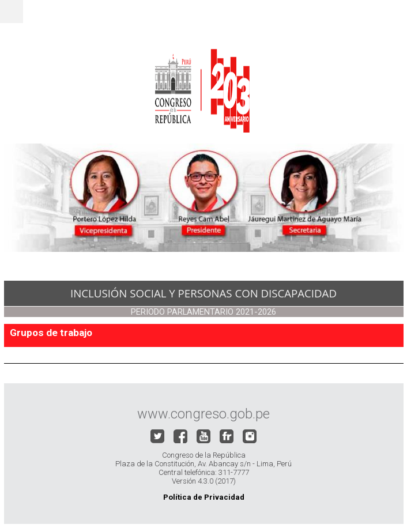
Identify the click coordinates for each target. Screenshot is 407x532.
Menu (12, 12)
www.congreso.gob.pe (203, 414)
